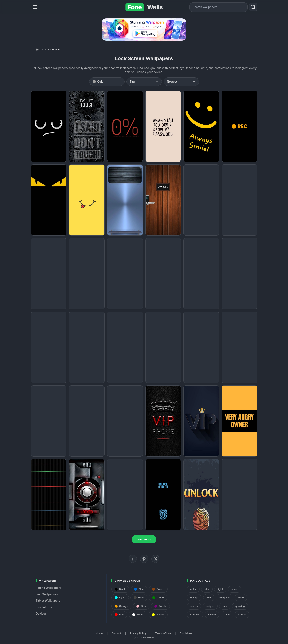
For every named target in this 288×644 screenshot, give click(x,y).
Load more (144, 539)
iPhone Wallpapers (49, 588)
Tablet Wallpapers (48, 601)
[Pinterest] (144, 559)
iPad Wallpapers (47, 594)
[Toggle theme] (253, 7)
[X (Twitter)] (155, 559)
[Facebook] (133, 559)
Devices (41, 614)
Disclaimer (186, 633)
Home (99, 633)
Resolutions (44, 607)
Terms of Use (163, 633)
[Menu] (35, 7)
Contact (116, 633)
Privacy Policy (138, 633)
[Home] (37, 49)
